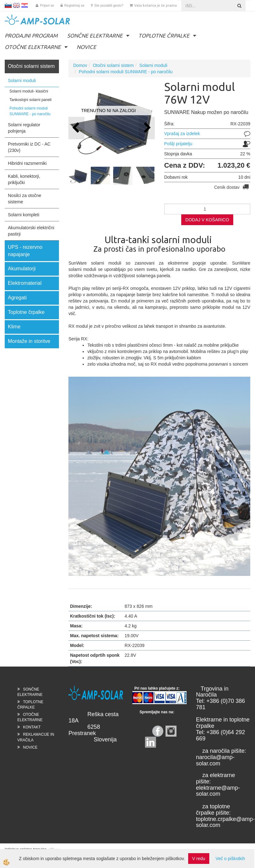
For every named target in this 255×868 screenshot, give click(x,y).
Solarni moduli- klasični (29, 91)
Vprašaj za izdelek (182, 134)
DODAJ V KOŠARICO (207, 220)
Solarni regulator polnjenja (24, 128)
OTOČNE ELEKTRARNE (33, 47)
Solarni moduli (22, 81)
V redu (199, 859)
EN (16, 5)
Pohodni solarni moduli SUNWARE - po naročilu (30, 111)
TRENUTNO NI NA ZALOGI (108, 111)
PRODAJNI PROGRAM (31, 36)
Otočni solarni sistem (113, 65)
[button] (147, 128)
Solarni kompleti (24, 215)
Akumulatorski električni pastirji (31, 231)
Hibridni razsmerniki (27, 163)
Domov (80, 65)
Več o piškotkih (230, 859)
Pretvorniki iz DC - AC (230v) (29, 147)
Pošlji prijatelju (178, 144)
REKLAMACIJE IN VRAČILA (36, 737)
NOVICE (86, 47)
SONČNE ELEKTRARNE (95, 36)
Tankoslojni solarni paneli (30, 100)
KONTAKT (32, 727)
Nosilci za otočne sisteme (25, 199)
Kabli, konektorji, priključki (24, 179)
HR (25, 5)
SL (8, 5)
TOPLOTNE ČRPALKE (164, 36)
